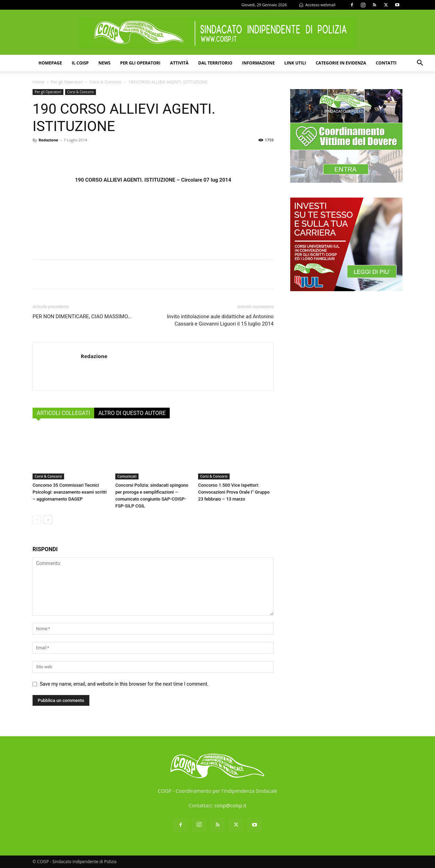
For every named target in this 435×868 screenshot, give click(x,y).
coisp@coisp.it (230, 805)
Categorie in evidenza (341, 63)
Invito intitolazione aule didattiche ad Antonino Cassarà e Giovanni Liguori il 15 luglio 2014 (220, 320)
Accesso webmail (317, 5)
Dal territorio (215, 63)
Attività (179, 63)
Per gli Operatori (67, 82)
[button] (420, 64)
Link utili (295, 63)
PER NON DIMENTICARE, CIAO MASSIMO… (82, 316)
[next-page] (48, 520)
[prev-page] (37, 520)
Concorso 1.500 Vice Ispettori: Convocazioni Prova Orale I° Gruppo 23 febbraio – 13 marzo (234, 492)
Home (38, 82)
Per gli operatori (140, 63)
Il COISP (80, 63)
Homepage (50, 63)
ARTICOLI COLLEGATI (63, 413)
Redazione (48, 140)
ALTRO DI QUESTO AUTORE (132, 413)
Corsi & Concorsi (106, 82)
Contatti (386, 63)
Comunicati (127, 476)
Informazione (258, 63)
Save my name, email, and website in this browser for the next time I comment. (124, 684)
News (104, 63)
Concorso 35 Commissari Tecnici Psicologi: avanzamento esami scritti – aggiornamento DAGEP (70, 492)
